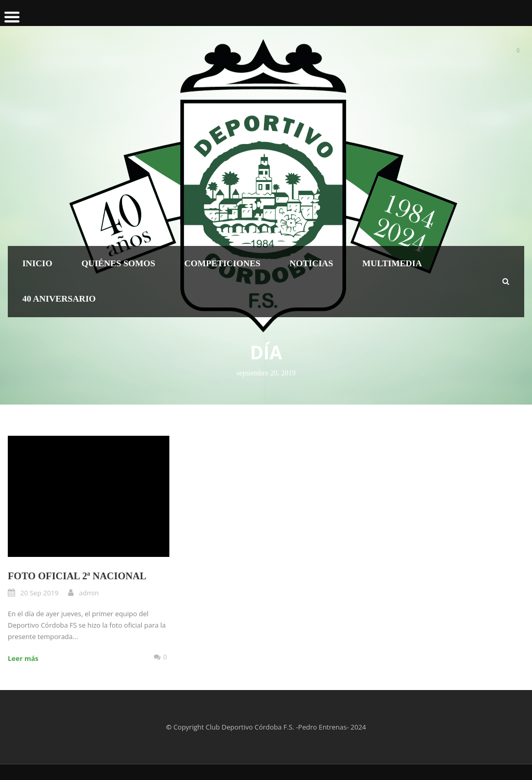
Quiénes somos (118, 263)
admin (89, 593)
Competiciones (222, 263)
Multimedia (392, 263)
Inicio (37, 263)
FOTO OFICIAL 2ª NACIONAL (77, 576)
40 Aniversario (59, 299)
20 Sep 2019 (39, 593)
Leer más (23, 658)
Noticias (311, 263)
